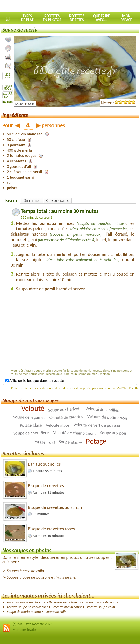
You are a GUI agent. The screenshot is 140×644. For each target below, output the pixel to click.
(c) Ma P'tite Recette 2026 (33, 624)
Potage (96, 441)
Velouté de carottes (66, 417)
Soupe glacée (71, 442)
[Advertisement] (73, 331)
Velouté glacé (58, 425)
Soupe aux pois (113, 433)
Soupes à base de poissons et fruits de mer (42, 577)
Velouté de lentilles (102, 410)
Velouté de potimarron (107, 418)
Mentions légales (25, 630)
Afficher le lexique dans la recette (35, 380)
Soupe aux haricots (65, 409)
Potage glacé (31, 425)
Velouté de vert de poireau (97, 425)
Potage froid (44, 442)
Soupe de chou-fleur (31, 433)
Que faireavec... (101, 18)
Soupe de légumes (29, 417)
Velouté (33, 408)
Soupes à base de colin (25, 571)
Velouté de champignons (75, 433)
